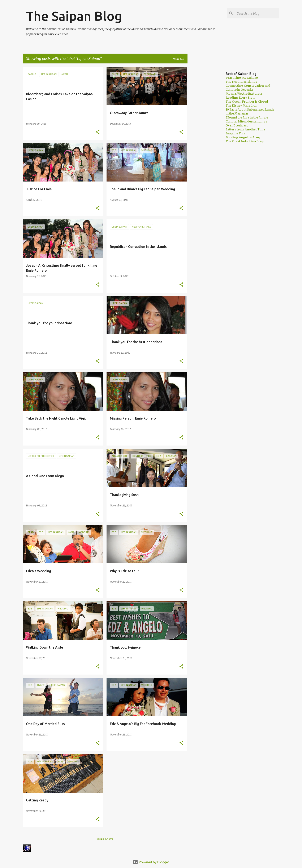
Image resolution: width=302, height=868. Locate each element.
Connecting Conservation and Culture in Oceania (248, 88)
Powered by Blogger (151, 862)
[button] (98, 132)
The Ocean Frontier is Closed (247, 102)
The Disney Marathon (241, 106)
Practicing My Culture (242, 78)
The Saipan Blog (74, 16)
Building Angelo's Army (243, 137)
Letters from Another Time (245, 129)
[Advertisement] (204, 130)
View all (179, 59)
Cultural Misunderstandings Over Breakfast (246, 123)
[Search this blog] (257, 13)
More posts (105, 839)
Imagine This (235, 133)
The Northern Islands (241, 82)
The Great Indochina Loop (245, 141)
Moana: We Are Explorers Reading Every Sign (244, 96)
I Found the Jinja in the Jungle (247, 117)
